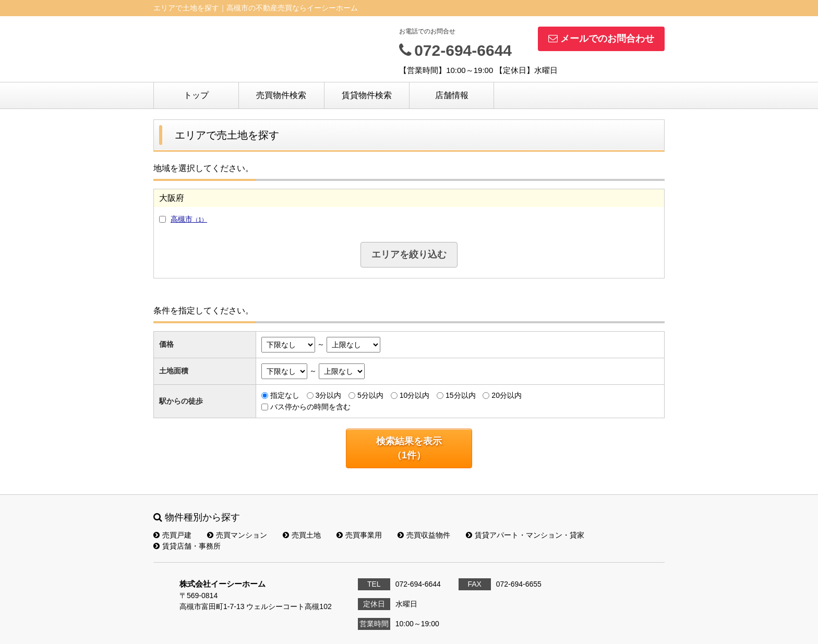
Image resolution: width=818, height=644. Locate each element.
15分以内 (461, 395)
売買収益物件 (424, 535)
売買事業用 (359, 535)
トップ (196, 95)
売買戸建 (172, 535)
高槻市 (189, 219)
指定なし (285, 395)
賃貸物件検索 (367, 95)
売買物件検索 (281, 95)
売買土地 (302, 535)
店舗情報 (452, 95)
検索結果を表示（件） (409, 448)
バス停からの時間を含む (310, 407)
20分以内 (507, 395)
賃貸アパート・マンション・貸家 (525, 535)
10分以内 (415, 395)
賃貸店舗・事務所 (187, 546)
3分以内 (328, 395)
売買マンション (237, 535)
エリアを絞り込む (409, 254)
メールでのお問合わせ (601, 39)
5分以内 (370, 395)
